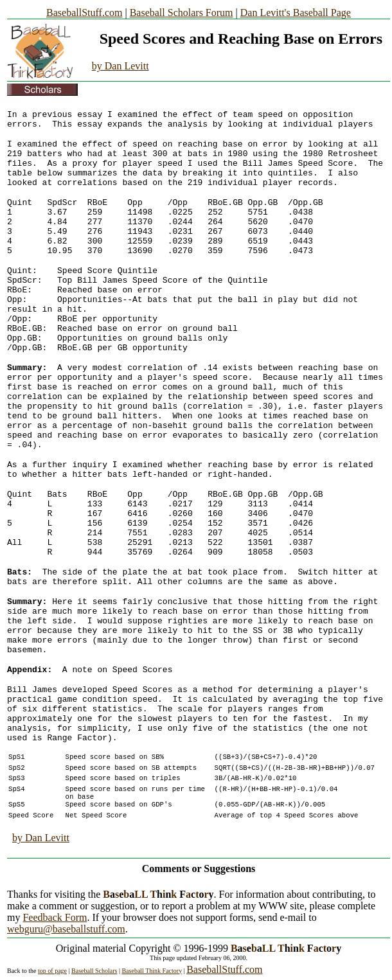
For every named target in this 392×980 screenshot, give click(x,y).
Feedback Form (55, 917)
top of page (52, 971)
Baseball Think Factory (152, 971)
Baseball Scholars (94, 971)
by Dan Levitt (120, 66)
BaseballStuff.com (84, 13)
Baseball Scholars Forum (182, 13)
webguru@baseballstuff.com (66, 929)
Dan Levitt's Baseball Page (296, 13)
